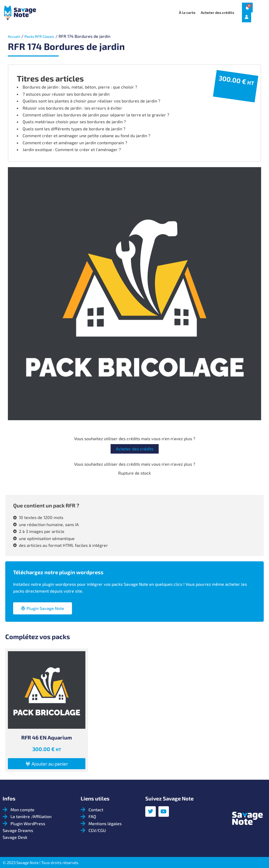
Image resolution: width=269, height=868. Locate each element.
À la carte (187, 12)
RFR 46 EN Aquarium (47, 737)
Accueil (15, 36)
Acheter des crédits (217, 12)
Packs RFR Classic (43, 36)
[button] (46, 763)
